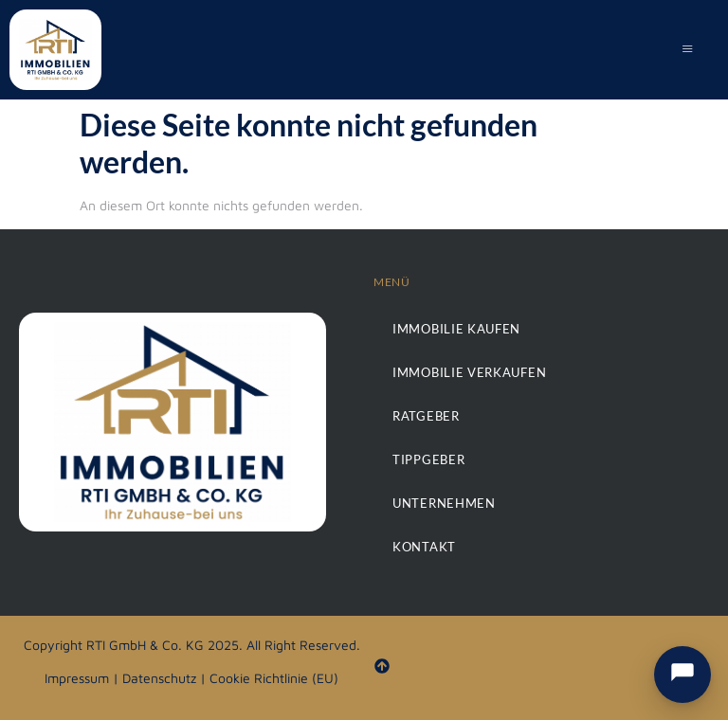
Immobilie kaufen (452, 328)
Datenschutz (159, 678)
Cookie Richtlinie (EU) (274, 678)
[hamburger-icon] (688, 50)
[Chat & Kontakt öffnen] (682, 675)
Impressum (77, 678)
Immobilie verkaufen (464, 372)
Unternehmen (440, 503)
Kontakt (421, 546)
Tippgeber (426, 459)
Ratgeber (424, 415)
